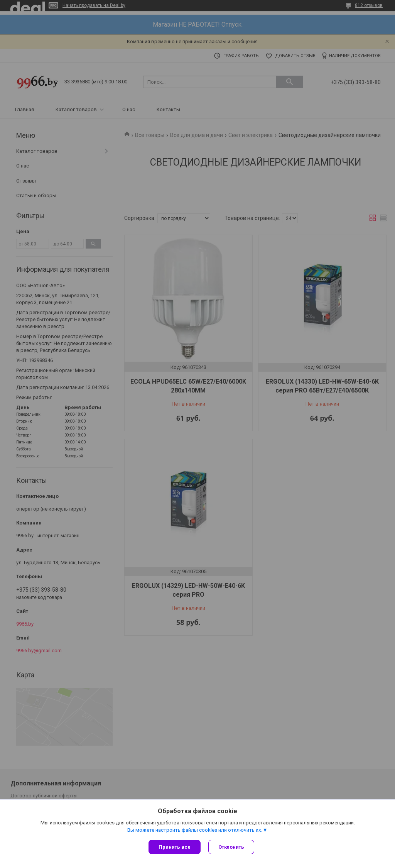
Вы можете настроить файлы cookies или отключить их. (195, 830)
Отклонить (231, 847)
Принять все (175, 847)
